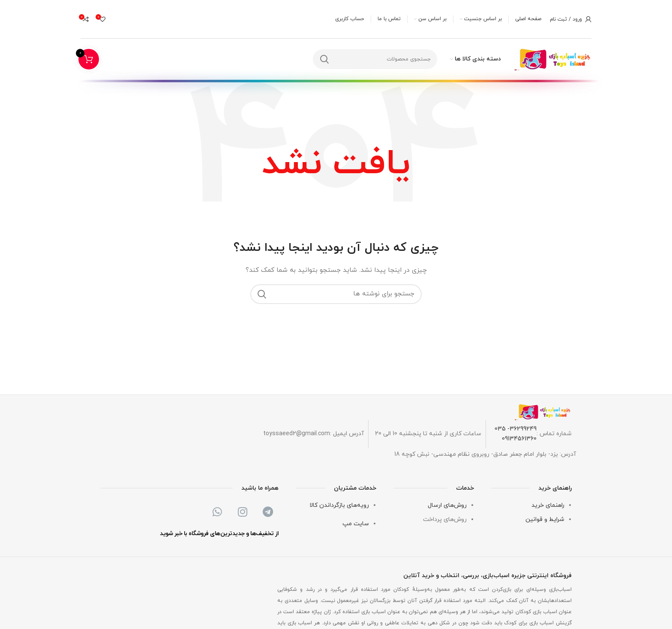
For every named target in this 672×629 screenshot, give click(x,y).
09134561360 (519, 439)
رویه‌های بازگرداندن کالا (339, 506)
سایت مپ (356, 524)
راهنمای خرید (548, 506)
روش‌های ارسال (447, 506)
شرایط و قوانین (545, 519)
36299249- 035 (516, 429)
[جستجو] (375, 60)
